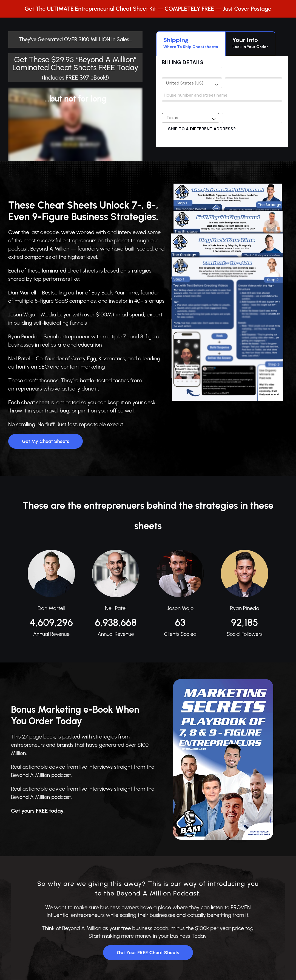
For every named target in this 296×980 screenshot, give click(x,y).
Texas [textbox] (172, 118)
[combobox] (192, 83)
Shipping (191, 43)
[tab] (191, 44)
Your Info (250, 43)
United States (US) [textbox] (185, 83)
